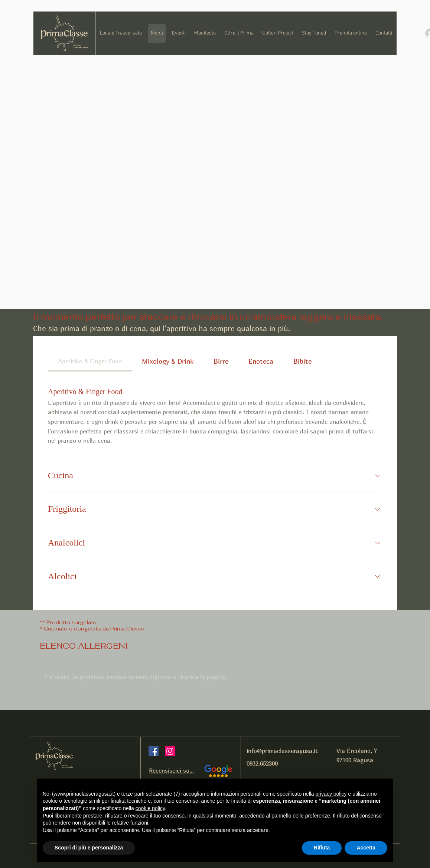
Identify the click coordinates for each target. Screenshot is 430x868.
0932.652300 (262, 763)
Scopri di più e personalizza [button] (89, 848)
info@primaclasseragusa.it (282, 751)
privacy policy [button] (331, 794)
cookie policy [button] (150, 808)
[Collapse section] (378, 476)
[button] (239, 33)
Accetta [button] (366, 848)
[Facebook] (154, 751)
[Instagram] (170, 751)
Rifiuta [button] (322, 848)
